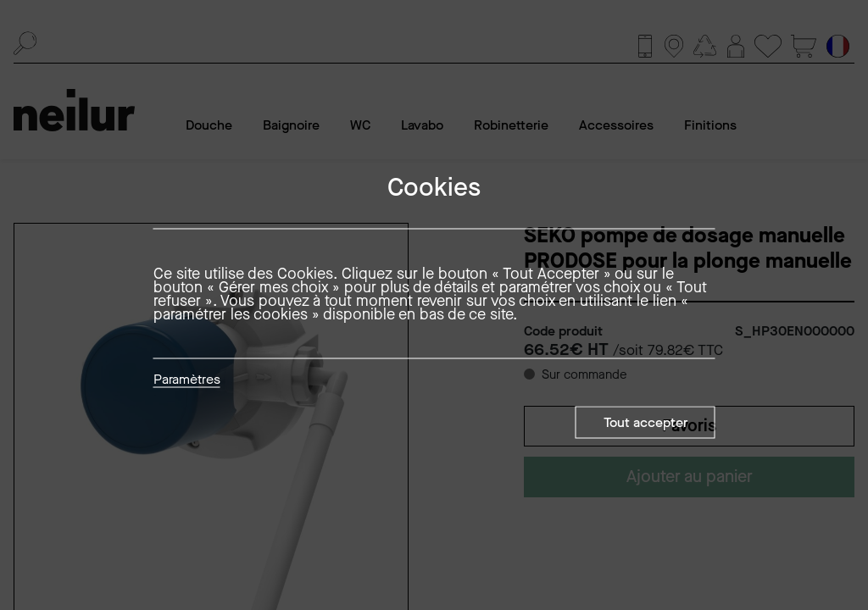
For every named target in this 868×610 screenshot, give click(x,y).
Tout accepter (645, 422)
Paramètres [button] (187, 380)
